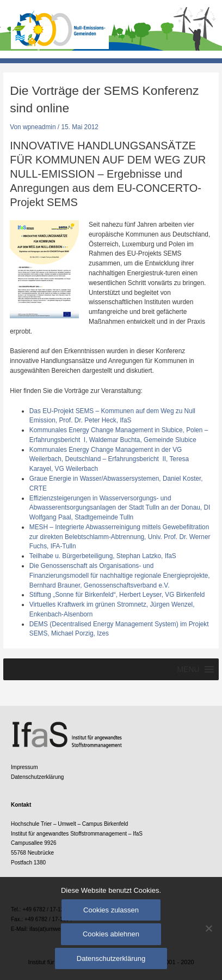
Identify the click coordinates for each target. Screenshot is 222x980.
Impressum (24, 767)
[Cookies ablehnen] (208, 928)
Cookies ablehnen (111, 934)
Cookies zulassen (111, 910)
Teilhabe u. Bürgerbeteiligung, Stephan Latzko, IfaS (103, 556)
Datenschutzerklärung (37, 777)
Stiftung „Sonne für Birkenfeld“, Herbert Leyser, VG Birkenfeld (117, 595)
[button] (188, 669)
